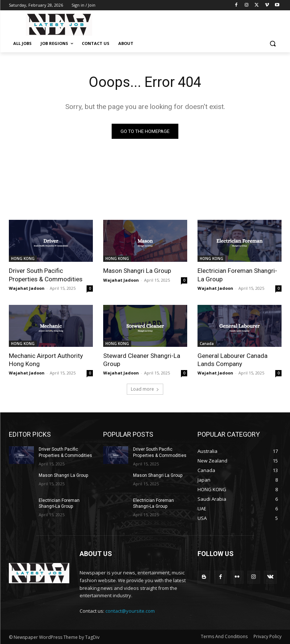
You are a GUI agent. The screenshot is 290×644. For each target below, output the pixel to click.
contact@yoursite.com (130, 611)
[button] (273, 44)
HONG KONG (23, 258)
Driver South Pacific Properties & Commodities (46, 275)
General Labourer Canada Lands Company (233, 360)
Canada (207, 344)
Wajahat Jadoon (27, 288)
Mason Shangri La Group (137, 271)
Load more (145, 389)
